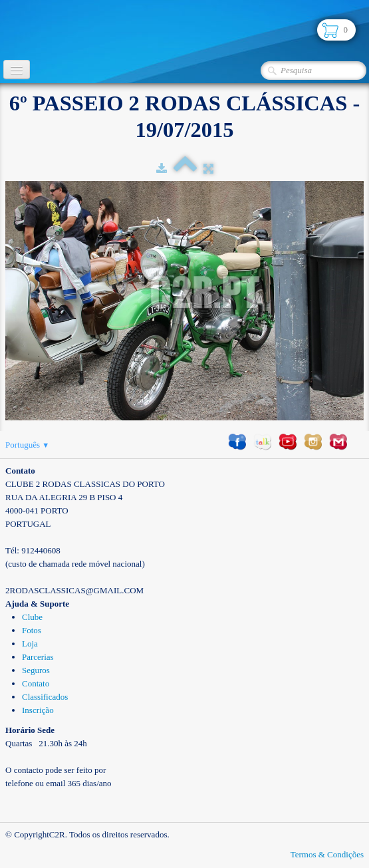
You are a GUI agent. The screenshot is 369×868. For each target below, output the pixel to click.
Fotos (32, 630)
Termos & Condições (327, 854)
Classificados (45, 697)
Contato (36, 683)
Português (27, 445)
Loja (30, 644)
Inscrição (38, 710)
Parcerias (38, 657)
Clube (32, 617)
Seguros (36, 670)
